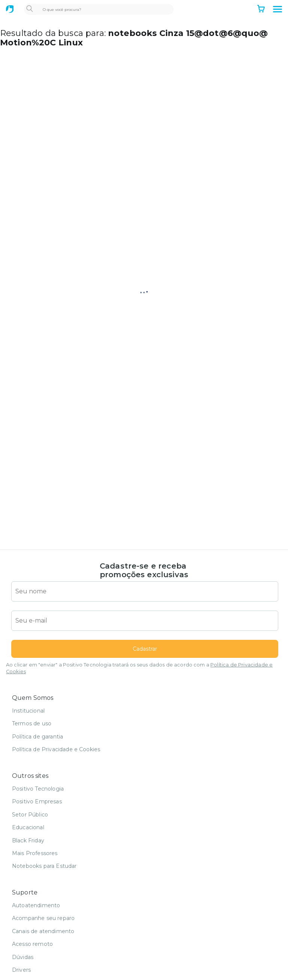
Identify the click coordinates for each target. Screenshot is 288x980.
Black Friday (28, 840)
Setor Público (30, 815)
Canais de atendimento (43, 931)
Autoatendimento (36, 905)
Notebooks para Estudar (44, 866)
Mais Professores (35, 853)
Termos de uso (32, 723)
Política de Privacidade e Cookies (56, 749)
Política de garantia (37, 737)
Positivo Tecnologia (38, 789)
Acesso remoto (32, 944)
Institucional (28, 711)
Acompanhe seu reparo (43, 918)
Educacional (28, 827)
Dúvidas (23, 957)
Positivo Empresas (37, 801)
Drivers (21, 970)
